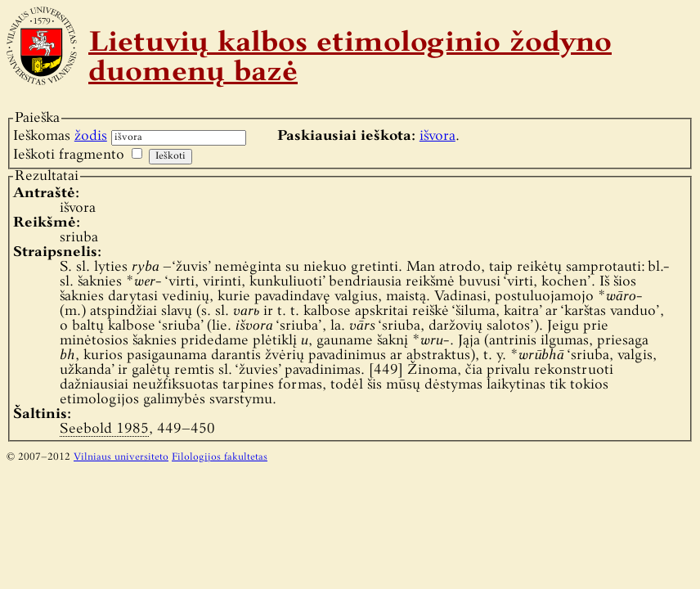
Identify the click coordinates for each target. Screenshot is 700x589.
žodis (91, 136)
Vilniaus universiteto (121, 457)
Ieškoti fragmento (69, 155)
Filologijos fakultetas (220, 457)
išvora (437, 136)
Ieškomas (60, 136)
